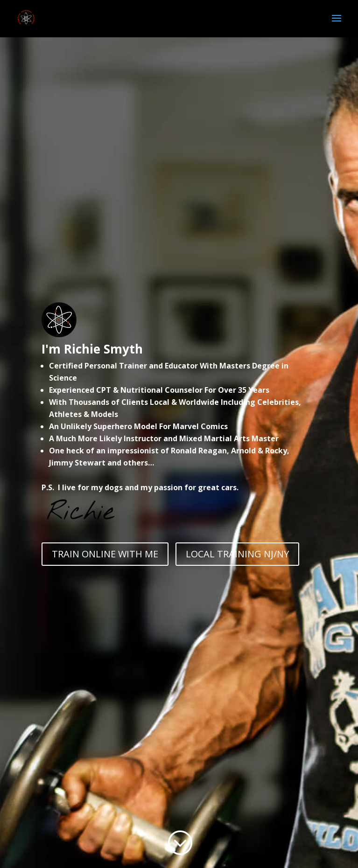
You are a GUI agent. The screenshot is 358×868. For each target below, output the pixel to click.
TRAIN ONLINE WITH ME (105, 554)
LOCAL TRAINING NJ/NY (237, 554)
